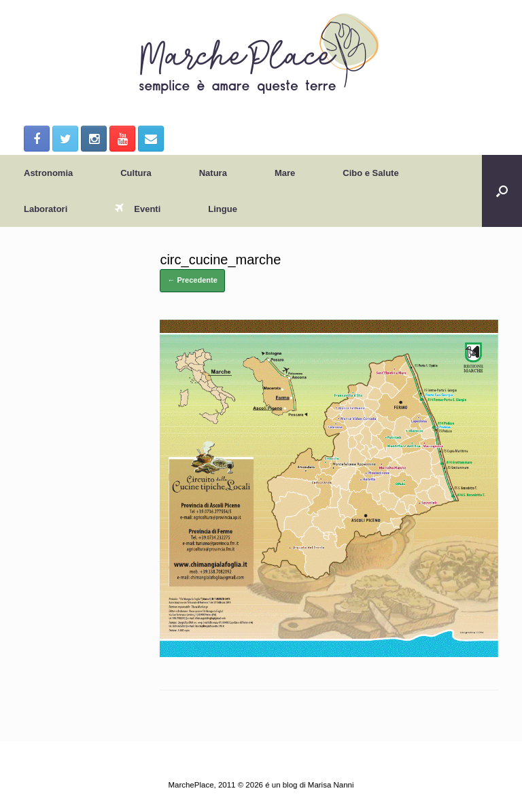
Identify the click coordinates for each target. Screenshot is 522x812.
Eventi (138, 209)
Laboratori (46, 209)
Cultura (136, 173)
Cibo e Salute (370, 173)
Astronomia (48, 173)
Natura (213, 173)
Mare (285, 173)
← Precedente (192, 280)
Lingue (223, 209)
